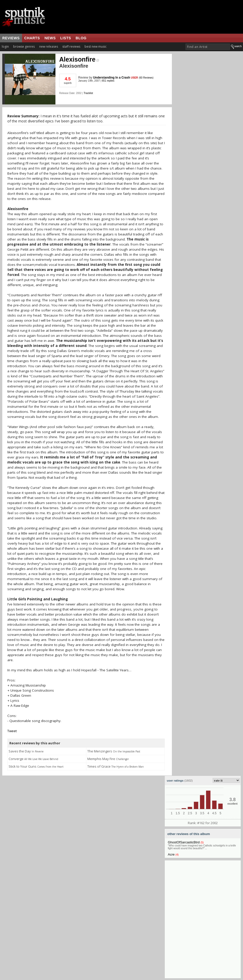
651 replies (108, 81)
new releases (49, 47)
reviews (11, 38)
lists (66, 38)
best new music (96, 47)
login (5, 47)
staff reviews (71, 47)
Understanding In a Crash (112, 78)
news (50, 38)
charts (32, 38)
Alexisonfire (79, 59)
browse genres (24, 47)
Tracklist (88, 93)
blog (81, 38)
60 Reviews (146, 78)
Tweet (12, 731)
